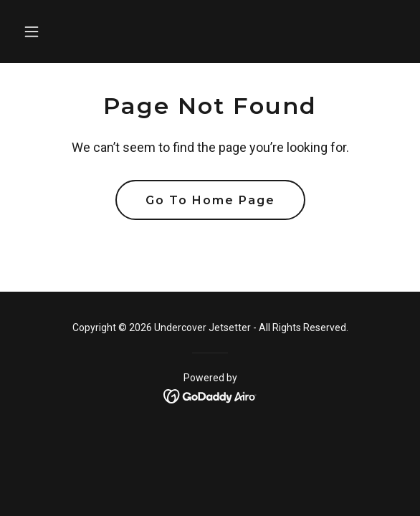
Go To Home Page (210, 200)
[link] (210, 395)
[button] (46, 32)
